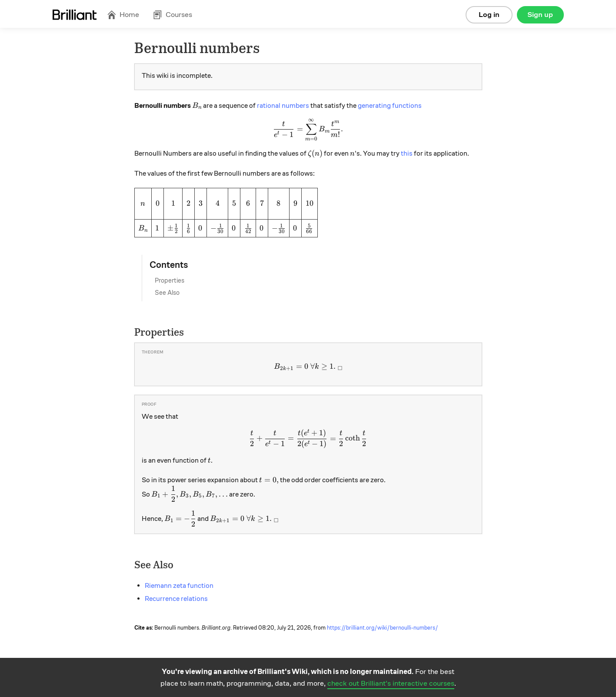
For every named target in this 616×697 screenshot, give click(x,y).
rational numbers (283, 106)
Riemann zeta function (179, 586)
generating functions (390, 106)
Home (123, 15)
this (407, 153)
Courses (173, 15)
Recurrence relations (176, 599)
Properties (170, 280)
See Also (167, 293)
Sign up (540, 15)
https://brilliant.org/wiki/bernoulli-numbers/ (383, 628)
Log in (489, 15)
